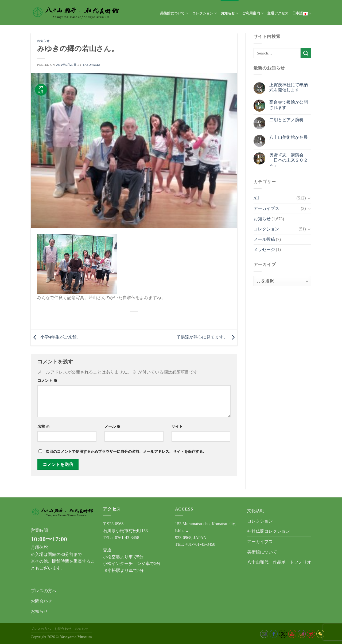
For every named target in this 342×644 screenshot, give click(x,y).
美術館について (174, 13)
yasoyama (92, 65)
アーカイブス (266, 208)
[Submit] (306, 53)
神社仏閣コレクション (269, 531)
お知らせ (230, 13)
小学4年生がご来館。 (56, 337)
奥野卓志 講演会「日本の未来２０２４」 (289, 160)
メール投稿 (264, 239)
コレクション (205, 13)
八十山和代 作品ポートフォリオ (279, 562)
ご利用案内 (253, 13)
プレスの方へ (44, 591)
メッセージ (264, 250)
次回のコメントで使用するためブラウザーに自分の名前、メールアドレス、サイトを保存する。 (126, 451)
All (256, 198)
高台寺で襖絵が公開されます (289, 105)
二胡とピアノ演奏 (286, 120)
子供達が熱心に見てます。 (207, 337)
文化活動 (256, 511)
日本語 (302, 13)
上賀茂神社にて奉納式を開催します (289, 87)
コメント (47, 380)
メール (112, 426)
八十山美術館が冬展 (289, 137)
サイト (177, 426)
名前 (44, 426)
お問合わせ (41, 601)
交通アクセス (278, 13)
